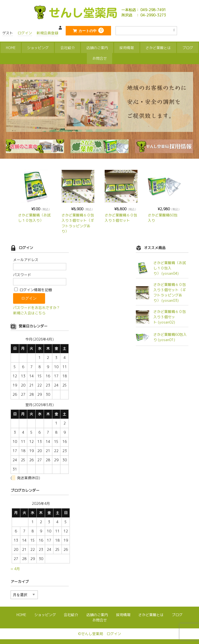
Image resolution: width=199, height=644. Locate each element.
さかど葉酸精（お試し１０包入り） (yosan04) (170, 267)
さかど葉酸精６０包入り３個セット (121, 217)
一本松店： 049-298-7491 (144, 10)
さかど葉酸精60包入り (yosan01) (170, 336)
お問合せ (100, 58)
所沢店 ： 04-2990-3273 (144, 15)
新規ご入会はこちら (29, 312)
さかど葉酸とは (158, 47)
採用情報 (127, 47)
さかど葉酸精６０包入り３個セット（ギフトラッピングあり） (78, 222)
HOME (11, 47)
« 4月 (15, 568)
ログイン (25, 33)
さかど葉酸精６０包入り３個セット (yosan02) (170, 316)
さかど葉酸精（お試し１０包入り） (34, 217)
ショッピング (38, 47)
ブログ (188, 47)
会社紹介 (68, 47)
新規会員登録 (47, 33)
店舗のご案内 (97, 47)
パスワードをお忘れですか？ (37, 307)
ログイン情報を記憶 (33, 289)
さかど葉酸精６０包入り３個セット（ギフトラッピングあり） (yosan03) (170, 291)
